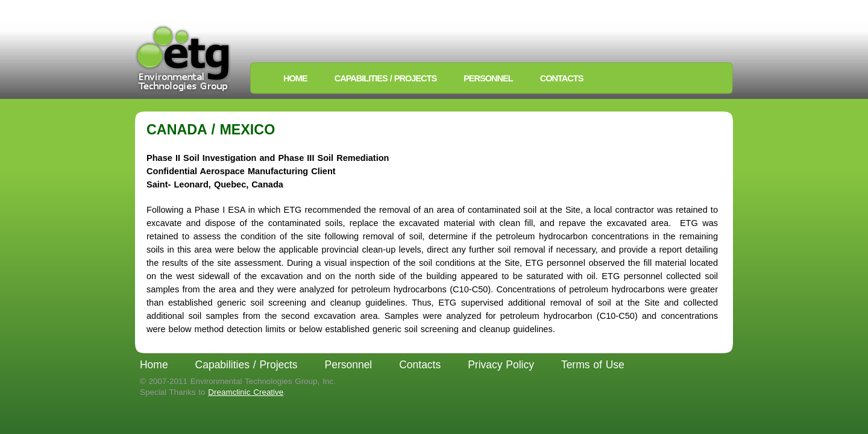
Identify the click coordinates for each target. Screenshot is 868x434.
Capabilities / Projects (385, 78)
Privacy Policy (501, 365)
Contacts (562, 78)
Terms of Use (593, 365)
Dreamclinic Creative (246, 392)
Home (295, 78)
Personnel (488, 78)
